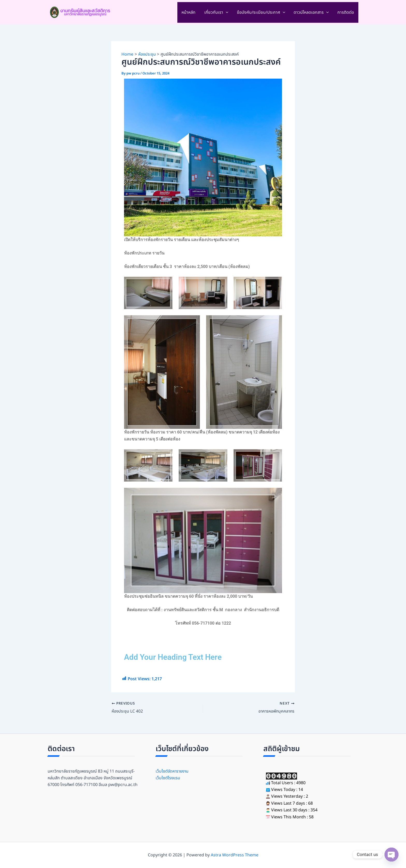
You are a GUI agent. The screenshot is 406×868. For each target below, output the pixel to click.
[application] (227, 12)
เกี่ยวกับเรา (217, 12)
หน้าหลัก (190, 12)
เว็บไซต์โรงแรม (168, 778)
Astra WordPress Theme (235, 855)
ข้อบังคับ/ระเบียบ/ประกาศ (262, 12)
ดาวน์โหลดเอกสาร (312, 12)
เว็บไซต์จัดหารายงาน (173, 771)
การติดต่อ (346, 12)
